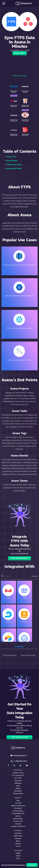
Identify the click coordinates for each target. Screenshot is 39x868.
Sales (18, 786)
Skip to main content (19, 76)
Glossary (18, 824)
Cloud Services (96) (28, 655)
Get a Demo (32, 865)
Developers (18, 791)
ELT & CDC (18, 778)
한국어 (18, 858)
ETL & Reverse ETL (18, 775)
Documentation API (18, 813)
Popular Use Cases (14, 165)
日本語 (18, 856)
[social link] (9, 765)
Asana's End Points (14, 168)
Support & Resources (18, 806)
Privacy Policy (18, 821)
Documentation (18, 811)
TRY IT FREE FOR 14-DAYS (19, 558)
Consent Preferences (18, 826)
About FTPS (11, 157)
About (18, 841)
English (18, 853)
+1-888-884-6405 (19, 761)
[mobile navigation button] (4, 3)
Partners (18, 844)
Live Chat (18, 803)
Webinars (18, 838)
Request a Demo (20, 53)
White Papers (18, 836)
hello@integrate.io (19, 756)
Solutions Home (18, 773)
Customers (18, 833)
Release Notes (18, 794)
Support (18, 788)
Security (18, 816)
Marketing (18, 783)
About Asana (12, 161)
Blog (18, 800)
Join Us (18, 846)
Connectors (18, 781)
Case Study (14, 96)
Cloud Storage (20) (10, 655)
